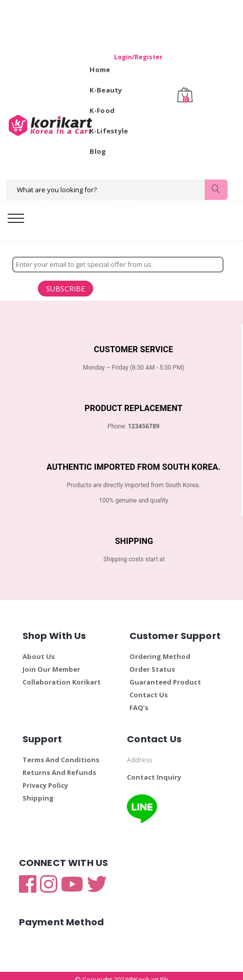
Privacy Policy (45, 778)
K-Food (102, 110)
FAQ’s (139, 700)
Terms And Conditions (61, 753)
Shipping (38, 791)
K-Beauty (106, 90)
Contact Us (149, 688)
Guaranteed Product (165, 675)
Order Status (152, 662)
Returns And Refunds (59, 765)
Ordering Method (160, 649)
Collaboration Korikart (62, 675)
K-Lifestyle (109, 131)
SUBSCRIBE (25, 285)
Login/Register (125, 57)
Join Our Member (51, 662)
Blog (98, 151)
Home (100, 70)
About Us (39, 649)
